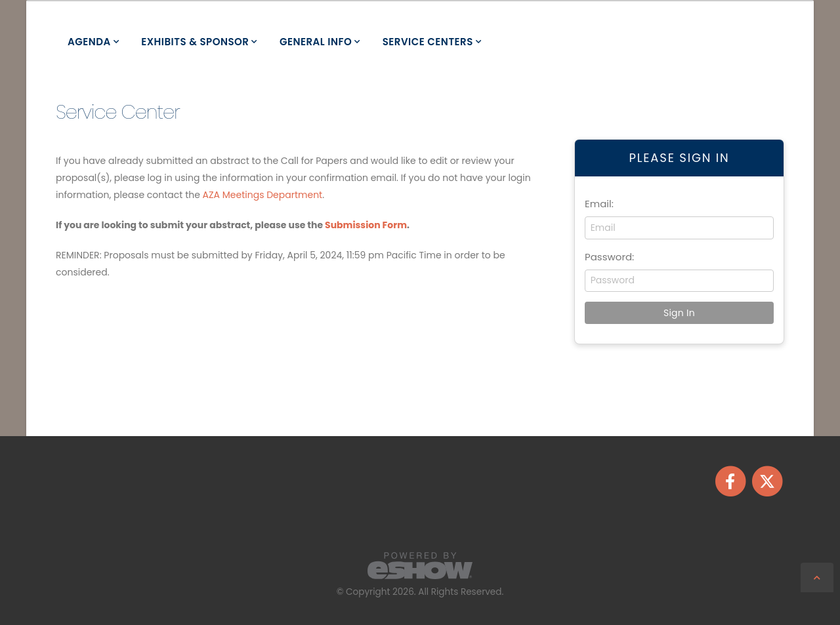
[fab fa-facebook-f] (731, 480)
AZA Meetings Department (263, 195)
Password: (609, 257)
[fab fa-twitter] (767, 480)
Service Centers (428, 42)
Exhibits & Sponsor (195, 42)
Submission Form (366, 225)
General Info (316, 42)
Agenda (89, 42)
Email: (599, 204)
